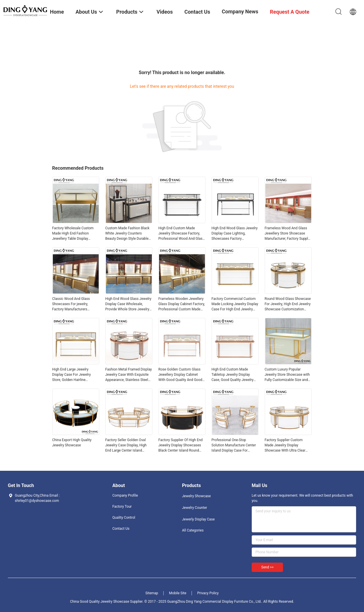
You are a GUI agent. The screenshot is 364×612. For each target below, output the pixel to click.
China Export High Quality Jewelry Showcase (72, 443)
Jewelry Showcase (196, 496)
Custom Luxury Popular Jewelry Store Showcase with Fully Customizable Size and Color (287, 375)
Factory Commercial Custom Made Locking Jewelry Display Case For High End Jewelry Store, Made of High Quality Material (235, 304)
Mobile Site (178, 593)
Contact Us (121, 529)
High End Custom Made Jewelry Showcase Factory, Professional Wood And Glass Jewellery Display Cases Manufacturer (181, 234)
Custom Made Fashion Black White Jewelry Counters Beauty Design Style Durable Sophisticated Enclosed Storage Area (127, 234)
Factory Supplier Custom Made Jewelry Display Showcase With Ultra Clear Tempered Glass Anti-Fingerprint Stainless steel (285, 445)
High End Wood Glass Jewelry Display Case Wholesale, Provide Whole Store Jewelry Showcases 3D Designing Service (128, 304)
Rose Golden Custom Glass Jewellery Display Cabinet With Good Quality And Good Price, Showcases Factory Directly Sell (180, 375)
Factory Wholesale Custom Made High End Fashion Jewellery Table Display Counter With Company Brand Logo (75, 234)
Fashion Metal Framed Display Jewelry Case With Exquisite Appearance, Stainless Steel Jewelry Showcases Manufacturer (129, 375)
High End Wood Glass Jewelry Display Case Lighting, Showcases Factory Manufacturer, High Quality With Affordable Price (235, 234)
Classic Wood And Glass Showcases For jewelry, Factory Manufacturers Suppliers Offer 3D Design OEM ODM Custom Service (73, 304)
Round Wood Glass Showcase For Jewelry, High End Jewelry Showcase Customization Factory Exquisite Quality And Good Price (288, 304)
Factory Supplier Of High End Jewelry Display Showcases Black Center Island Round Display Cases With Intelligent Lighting (181, 445)
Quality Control (124, 518)
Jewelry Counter (194, 508)
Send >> (267, 567)
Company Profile (125, 495)
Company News (240, 11)
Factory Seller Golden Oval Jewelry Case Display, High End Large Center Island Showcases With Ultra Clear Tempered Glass (127, 445)
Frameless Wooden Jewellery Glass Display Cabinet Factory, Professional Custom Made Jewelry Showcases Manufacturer (182, 304)
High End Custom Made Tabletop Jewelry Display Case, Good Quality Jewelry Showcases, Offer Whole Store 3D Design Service (235, 375)
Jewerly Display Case (198, 519)
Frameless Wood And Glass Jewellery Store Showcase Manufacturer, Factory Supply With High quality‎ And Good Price (287, 234)
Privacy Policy (208, 593)
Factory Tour (122, 507)
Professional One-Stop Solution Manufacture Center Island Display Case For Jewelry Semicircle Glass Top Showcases (234, 445)
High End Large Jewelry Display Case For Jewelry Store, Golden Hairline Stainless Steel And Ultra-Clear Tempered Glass (76, 375)
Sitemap (152, 593)
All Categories (193, 530)
